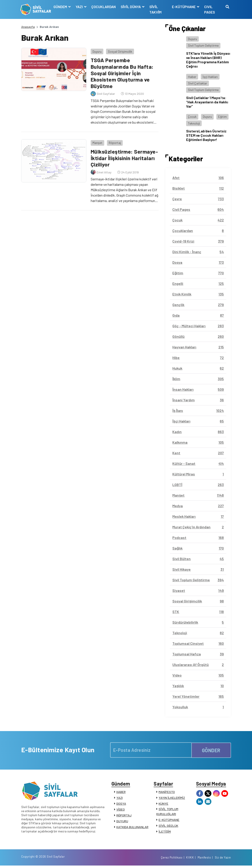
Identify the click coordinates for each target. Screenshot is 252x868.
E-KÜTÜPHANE (169, 820)
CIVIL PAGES (210, 9)
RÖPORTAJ (124, 816)
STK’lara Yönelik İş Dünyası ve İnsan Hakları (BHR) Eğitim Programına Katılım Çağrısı (208, 60)
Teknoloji (194, 123)
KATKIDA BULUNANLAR (132, 828)
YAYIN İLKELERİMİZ (172, 798)
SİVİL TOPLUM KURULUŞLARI (167, 812)
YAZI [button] (80, 7)
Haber (192, 77)
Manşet (97, 141)
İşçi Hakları (210, 77)
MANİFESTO (167, 792)
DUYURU (122, 822)
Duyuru (96, 51)
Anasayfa (28, 27)
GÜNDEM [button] (61, 7)
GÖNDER (211, 750)
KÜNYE (163, 804)
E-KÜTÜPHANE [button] (184, 7)
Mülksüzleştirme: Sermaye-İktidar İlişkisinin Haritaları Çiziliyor (124, 156)
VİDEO (121, 810)
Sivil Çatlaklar (198, 83)
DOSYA (121, 804)
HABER (121, 792)
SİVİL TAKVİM (156, 9)
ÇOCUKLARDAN (104, 7)
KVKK (190, 860)
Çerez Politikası (172, 860)
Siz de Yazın (223, 860)
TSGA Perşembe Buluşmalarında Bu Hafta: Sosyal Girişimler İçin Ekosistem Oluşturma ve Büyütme (122, 72)
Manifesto (204, 860)
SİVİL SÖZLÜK (168, 826)
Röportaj (114, 141)
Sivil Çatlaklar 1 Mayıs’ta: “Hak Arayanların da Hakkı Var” (207, 102)
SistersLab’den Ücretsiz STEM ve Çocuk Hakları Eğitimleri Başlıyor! (206, 135)
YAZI (120, 798)
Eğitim (222, 117)
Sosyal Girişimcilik (119, 51)
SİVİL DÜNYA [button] (132, 7)
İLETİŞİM (165, 832)
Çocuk (192, 117)
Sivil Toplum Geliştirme (203, 45)
